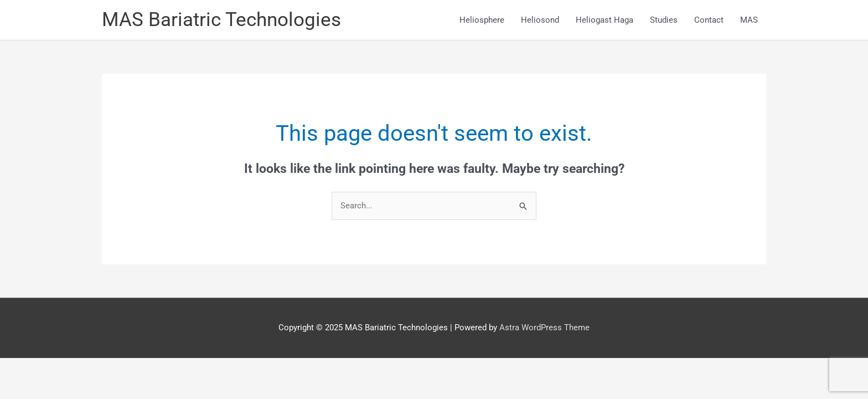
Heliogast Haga (604, 20)
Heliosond (540, 20)
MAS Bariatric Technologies (221, 20)
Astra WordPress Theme (544, 328)
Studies (664, 20)
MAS (749, 20)
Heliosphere (482, 20)
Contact (709, 20)
